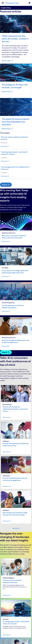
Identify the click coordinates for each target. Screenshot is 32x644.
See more (15, 528)
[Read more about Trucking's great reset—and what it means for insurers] (16, 153)
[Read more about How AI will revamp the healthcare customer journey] (7, 452)
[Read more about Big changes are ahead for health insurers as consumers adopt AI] (7, 521)
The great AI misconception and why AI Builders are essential (16, 122)
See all (5, 185)
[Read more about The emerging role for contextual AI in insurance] (16, 168)
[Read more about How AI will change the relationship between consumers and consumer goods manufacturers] (7, 417)
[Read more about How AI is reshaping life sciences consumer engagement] (7, 486)
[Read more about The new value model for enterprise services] (16, 138)
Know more (6, 61)
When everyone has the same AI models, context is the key (15, 39)
